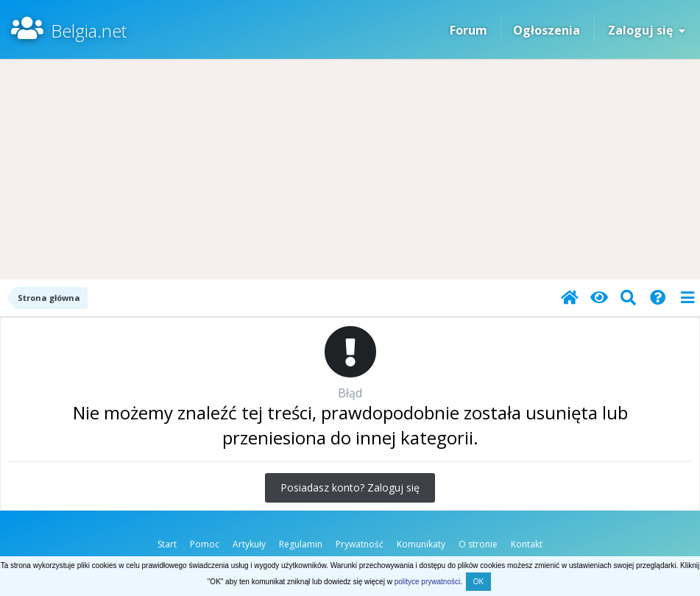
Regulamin (301, 544)
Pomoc (205, 544)
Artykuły (249, 544)
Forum (469, 30)
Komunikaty (421, 544)
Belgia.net (89, 31)
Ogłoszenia (547, 30)
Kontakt (527, 544)
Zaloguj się (647, 30)
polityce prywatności (427, 582)
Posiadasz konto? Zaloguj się (350, 487)
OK (478, 582)
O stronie (478, 544)
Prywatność (360, 544)
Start (167, 544)
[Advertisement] (350, 169)
